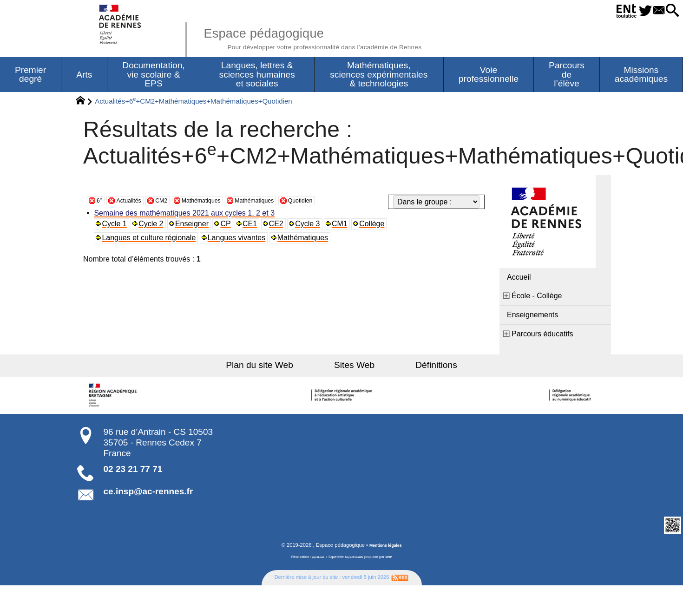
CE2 (280, 226)
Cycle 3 (312, 226)
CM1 (345, 226)
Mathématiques (220, 203)
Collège (378, 226)
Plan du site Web (280, 368)
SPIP (393, 560)
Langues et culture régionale (151, 240)
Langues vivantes (239, 240)
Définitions (416, 368)
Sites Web (354, 368)
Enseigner (195, 226)
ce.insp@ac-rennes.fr (148, 494)
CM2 (172, 203)
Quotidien (340, 203)
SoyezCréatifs (355, 560)
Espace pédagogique (345, 37)
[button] (669, 11)
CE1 (254, 226)
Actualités (134, 203)
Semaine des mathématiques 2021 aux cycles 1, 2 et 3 (187, 216)
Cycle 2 (154, 226)
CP (229, 226)
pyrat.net (314, 560)
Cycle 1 (116, 226)
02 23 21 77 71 (133, 472)
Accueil (519, 280)
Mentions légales (386, 549)
